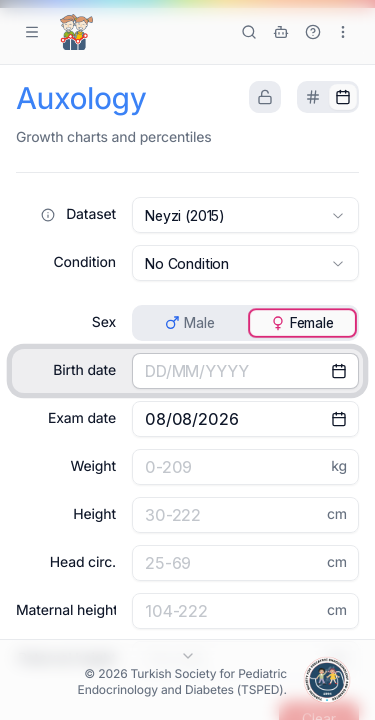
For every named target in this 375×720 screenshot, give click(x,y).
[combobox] (245, 215)
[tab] (313, 97)
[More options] (343, 32)
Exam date (82, 418)
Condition (84, 262)
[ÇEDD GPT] (281, 32)
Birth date (84, 370)
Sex (104, 322)
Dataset (91, 214)
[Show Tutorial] (313, 32)
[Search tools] (249, 32)
